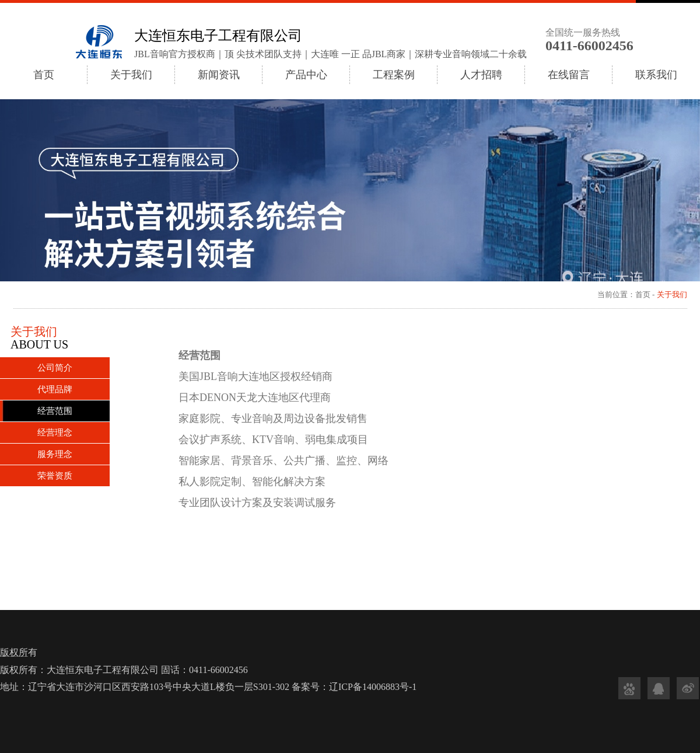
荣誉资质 (55, 476)
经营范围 (55, 411)
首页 (44, 75)
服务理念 (55, 454)
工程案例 (394, 75)
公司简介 (55, 368)
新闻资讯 (219, 75)
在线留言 (569, 75)
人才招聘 (481, 75)
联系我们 (656, 75)
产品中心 (306, 75)
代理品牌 (55, 389)
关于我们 (131, 75)
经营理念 (55, 433)
